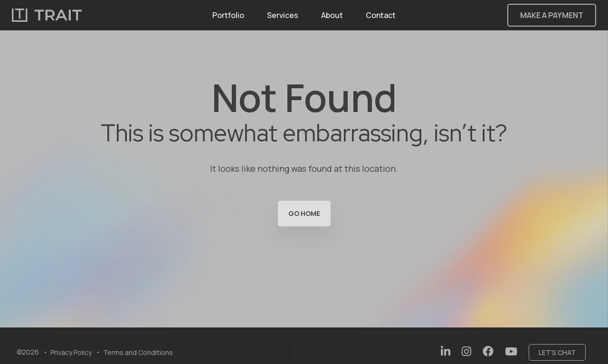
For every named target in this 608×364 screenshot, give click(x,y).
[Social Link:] (446, 351)
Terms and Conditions (138, 352)
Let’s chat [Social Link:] (557, 352)
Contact (381, 15)
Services (283, 15)
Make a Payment (552, 15)
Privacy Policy (71, 352)
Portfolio (228, 15)
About (332, 15)
